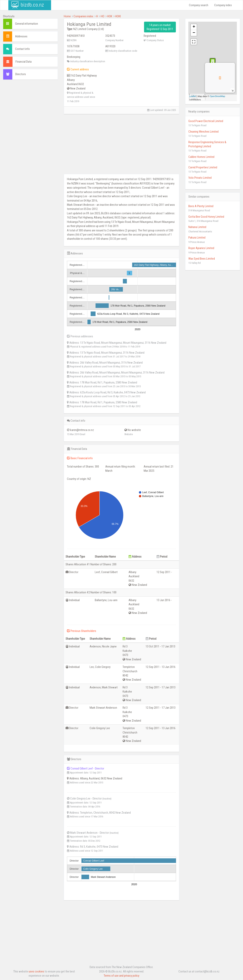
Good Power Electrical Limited (206, 121)
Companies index (83, 16)
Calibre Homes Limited (201, 157)
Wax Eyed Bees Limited (202, 259)
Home (67, 16)
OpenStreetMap (217, 96)
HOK (110, 16)
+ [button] (194, 27)
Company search (199, 5)
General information (27, 24)
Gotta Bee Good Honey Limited (206, 217)
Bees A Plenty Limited (201, 206)
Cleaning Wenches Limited (203, 132)
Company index (223, 5)
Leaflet (193, 96)
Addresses (21, 36)
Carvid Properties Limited (203, 167)
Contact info (22, 49)
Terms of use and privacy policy (121, 976)
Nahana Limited (197, 227)
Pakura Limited (197, 238)
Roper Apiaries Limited (201, 248)
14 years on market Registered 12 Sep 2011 (160, 27)
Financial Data (24, 62)
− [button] (194, 33)
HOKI (118, 16)
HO (103, 16)
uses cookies (36, 971)
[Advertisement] (30, 143)
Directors (21, 74)
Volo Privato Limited (200, 178)
